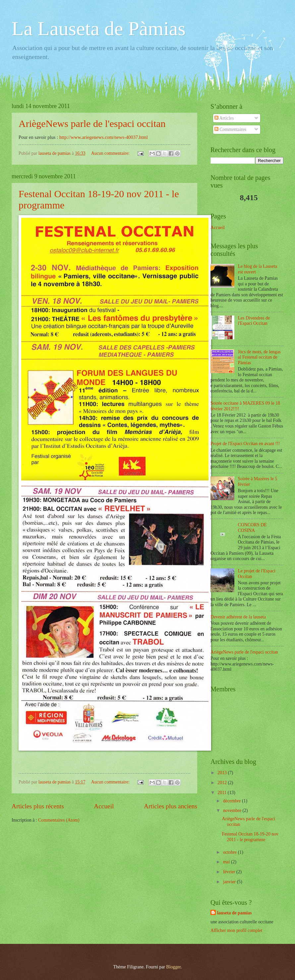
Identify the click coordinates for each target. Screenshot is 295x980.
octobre (231, 852)
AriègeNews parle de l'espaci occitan (92, 123)
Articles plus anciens (171, 806)
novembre (233, 810)
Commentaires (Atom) (59, 820)
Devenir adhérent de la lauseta (238, 617)
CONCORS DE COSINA (252, 528)
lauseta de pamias (234, 913)
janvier (230, 882)
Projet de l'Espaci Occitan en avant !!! (245, 444)
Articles (224, 118)
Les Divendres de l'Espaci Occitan (254, 321)
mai (227, 862)
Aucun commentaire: (111, 153)
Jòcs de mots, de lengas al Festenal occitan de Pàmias (259, 357)
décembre (233, 801)
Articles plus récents (38, 806)
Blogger (173, 967)
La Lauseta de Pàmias (99, 29)
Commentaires (230, 129)
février (230, 872)
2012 (223, 783)
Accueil (104, 806)
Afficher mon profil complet (236, 930)
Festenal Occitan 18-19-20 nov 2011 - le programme (250, 837)
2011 (223, 793)
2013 (223, 773)
